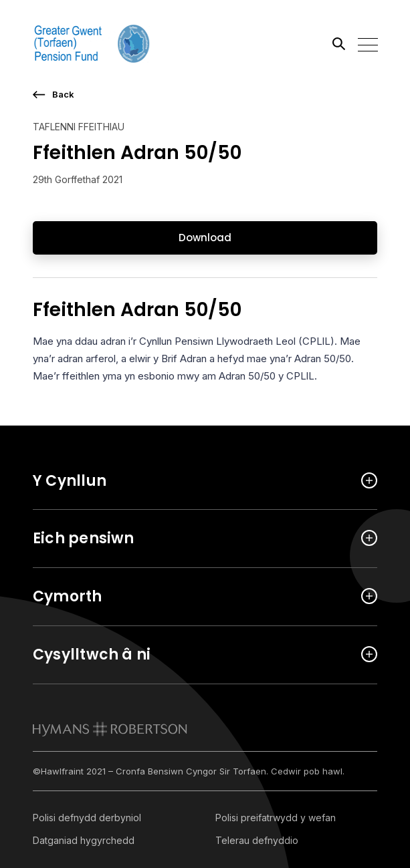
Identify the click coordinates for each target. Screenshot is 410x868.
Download (205, 238)
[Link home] (93, 43)
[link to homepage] (110, 729)
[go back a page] (205, 95)
